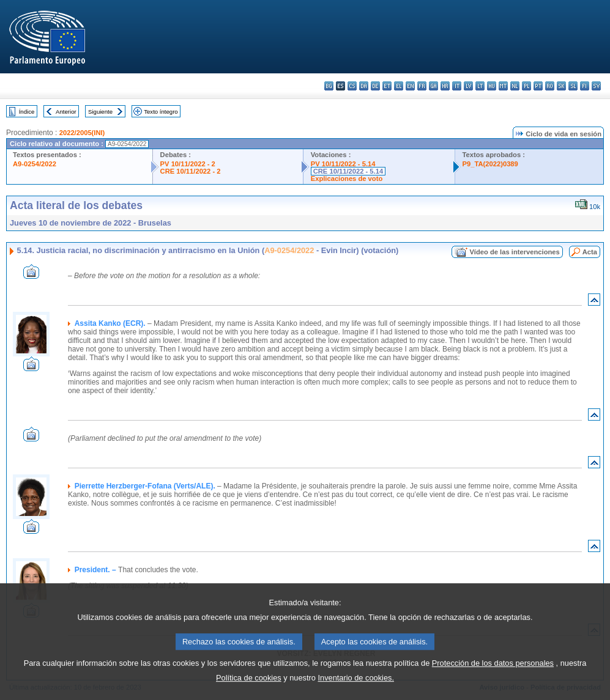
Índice (27, 112)
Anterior (66, 112)
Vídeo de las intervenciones (514, 252)
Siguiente (100, 112)
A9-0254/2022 (35, 164)
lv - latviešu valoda (468, 86)
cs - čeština (352, 86)
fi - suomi (585, 86)
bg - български (329, 86)
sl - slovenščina (573, 86)
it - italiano (457, 86)
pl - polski (526, 86)
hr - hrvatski (445, 86)
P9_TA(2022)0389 (490, 164)
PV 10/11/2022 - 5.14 (343, 164)
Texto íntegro (161, 112)
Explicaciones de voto (347, 179)
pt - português (538, 86)
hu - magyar (492, 86)
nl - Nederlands (515, 86)
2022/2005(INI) (82, 133)
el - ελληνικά (399, 86)
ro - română (550, 86)
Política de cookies (249, 691)
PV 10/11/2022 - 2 (188, 164)
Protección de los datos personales (493, 676)
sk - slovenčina (561, 86)
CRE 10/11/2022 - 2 (191, 171)
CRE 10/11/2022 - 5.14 (348, 171)
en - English (410, 86)
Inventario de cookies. (356, 691)
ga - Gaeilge (433, 86)
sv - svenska (596, 86)
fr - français (422, 86)
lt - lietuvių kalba (480, 86)
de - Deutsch (375, 86)
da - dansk (364, 86)
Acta (590, 252)
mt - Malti (503, 86)
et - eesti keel (387, 86)
